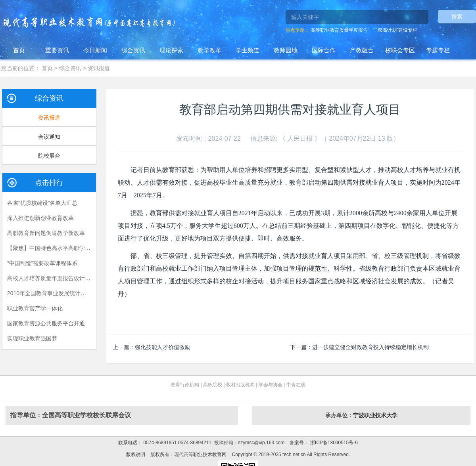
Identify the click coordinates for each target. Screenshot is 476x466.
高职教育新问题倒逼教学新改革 (46, 233)
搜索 (457, 17)
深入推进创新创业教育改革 (40, 218)
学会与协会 (271, 385)
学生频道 (248, 50)
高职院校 (213, 385)
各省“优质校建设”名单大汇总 (42, 203)
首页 (19, 50)
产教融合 (362, 50)
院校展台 (49, 156)
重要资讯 (57, 50)
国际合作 (324, 50)
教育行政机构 (185, 385)
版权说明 (136, 455)
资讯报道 (99, 68)
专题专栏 (438, 50)
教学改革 (209, 50)
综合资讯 (133, 50)
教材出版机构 (240, 385)
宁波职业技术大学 (375, 415)
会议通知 (49, 137)
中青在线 (296, 385)
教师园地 (286, 50)
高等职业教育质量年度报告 (339, 30)
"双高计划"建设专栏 (396, 30)
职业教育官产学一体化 (35, 308)
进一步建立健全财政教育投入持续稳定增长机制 (370, 347)
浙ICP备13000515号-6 (333, 443)
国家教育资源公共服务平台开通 (46, 323)
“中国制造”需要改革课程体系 (42, 263)
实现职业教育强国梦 (32, 338)
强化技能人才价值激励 (163, 347)
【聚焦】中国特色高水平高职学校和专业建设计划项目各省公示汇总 (90, 248)
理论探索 (171, 50)
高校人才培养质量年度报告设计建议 (52, 278)
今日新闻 (95, 50)
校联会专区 (400, 50)
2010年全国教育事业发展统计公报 (49, 293)
